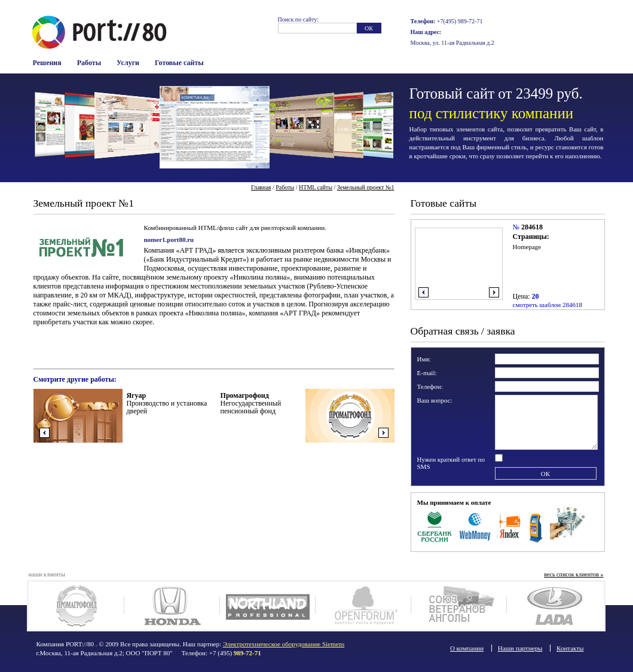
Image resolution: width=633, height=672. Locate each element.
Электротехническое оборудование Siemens (284, 644)
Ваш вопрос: (435, 400)
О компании (467, 648)
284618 (532, 227)
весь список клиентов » (574, 574)
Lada (554, 606)
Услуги (128, 63)
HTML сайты (316, 187)
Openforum (363, 606)
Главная (261, 187)
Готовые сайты (179, 63)
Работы (89, 63)
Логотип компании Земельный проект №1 (81, 246)
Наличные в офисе (568, 526)
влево (423, 292)
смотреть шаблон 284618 (548, 305)
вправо (494, 292)
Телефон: (430, 386)
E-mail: (427, 373)
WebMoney (475, 526)
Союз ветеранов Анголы (459, 606)
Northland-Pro (267, 606)
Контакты (570, 648)
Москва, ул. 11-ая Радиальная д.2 (452, 43)
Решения (47, 63)
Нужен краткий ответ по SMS (451, 463)
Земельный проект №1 (366, 187)
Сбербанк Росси (435, 526)
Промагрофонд (76, 606)
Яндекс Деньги (510, 526)
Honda (172, 606)
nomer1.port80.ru (169, 240)
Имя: (424, 359)
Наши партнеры (520, 648)
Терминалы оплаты (536, 526)
